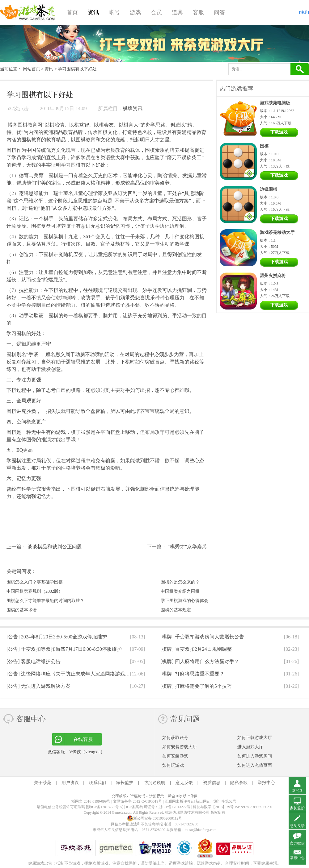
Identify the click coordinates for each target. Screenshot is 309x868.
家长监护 (125, 783)
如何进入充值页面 (255, 765)
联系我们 (97, 783)
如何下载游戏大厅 (255, 738)
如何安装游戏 (175, 756)
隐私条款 (239, 783)
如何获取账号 (175, 738)
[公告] (57, 637)
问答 (219, 12)
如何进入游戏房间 (255, 756)
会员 (156, 12)
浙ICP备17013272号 (174, 807)
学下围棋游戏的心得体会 (184, 601)
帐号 (114, 12)
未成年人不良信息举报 (112, 830)
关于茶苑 (43, 783)
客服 (198, 12)
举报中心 (266, 783)
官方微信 (297, 843)
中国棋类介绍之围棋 (180, 591)
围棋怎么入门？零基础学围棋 (35, 582)
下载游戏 (279, 132)
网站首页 (32, 69)
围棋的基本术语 (22, 610)
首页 (72, 12)
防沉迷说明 (154, 783)
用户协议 (70, 783)
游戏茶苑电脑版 (275, 103)
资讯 (93, 12)
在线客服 (83, 739)
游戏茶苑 (28, 12)
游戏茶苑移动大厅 (277, 233)
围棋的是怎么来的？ (180, 582)
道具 (177, 12)
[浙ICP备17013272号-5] (105, 807)
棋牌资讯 (133, 108)
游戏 (135, 12)
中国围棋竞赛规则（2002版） (35, 591)
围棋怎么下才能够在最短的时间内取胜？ (45, 601)
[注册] (304, 12)
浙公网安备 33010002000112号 (155, 818)
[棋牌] (202, 637)
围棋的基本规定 (176, 610)
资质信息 (212, 783)
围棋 (23, 125)
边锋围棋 (269, 189)
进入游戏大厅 (250, 747)
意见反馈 (184, 783)
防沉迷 (297, 791)
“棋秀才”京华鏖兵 (187, 547)
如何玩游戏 (173, 765)
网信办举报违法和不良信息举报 (137, 824)
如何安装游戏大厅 (180, 747)
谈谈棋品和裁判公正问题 (55, 547)
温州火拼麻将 (273, 276)
